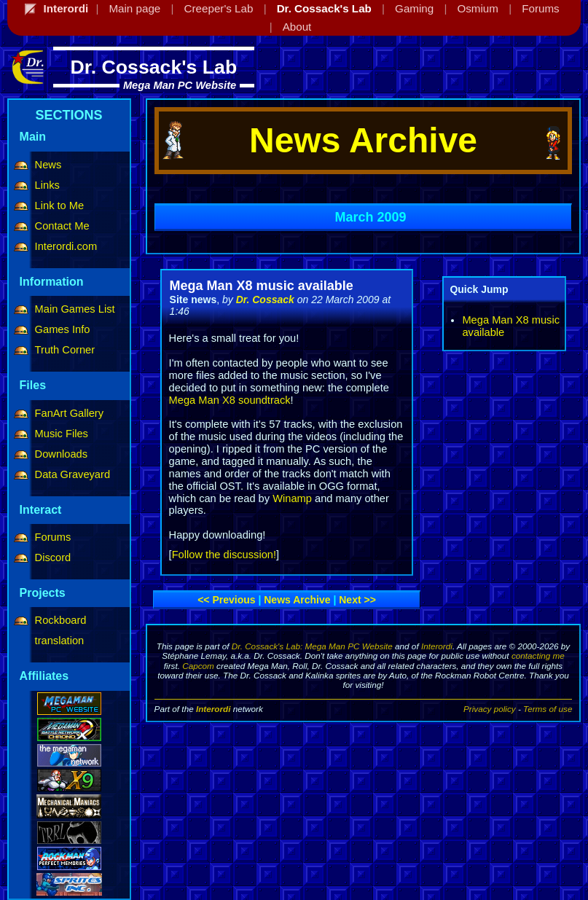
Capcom (198, 666)
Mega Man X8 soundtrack (230, 400)
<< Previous (226, 600)
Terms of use (548, 709)
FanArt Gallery (69, 413)
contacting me (538, 656)
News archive (297, 600)
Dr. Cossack (265, 300)
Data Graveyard (72, 474)
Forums (53, 537)
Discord (53, 557)
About (297, 27)
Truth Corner (65, 350)
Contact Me (62, 226)
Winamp (292, 498)
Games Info (63, 329)
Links (47, 185)
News (48, 165)
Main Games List (75, 309)
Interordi (437, 646)
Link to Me (60, 206)
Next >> (357, 600)
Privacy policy (490, 709)
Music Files (62, 434)
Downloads (62, 454)
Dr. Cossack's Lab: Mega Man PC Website (312, 646)
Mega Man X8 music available (262, 286)
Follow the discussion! (224, 555)
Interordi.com (66, 246)
